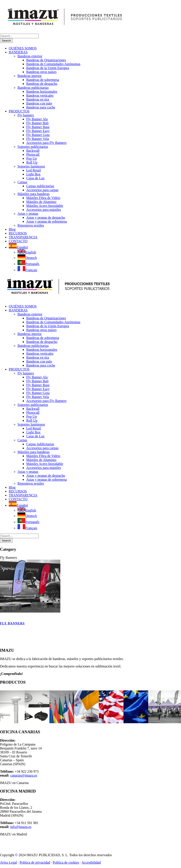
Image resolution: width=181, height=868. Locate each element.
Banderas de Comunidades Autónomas (53, 64)
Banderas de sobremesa (43, 80)
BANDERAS (18, 52)
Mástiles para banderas (34, 194)
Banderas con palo (39, 103)
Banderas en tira (38, 99)
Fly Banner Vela (38, 139)
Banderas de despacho (42, 84)
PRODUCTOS (19, 111)
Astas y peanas (28, 214)
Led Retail (34, 170)
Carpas (22, 182)
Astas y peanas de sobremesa (47, 221)
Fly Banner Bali (37, 123)
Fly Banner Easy (38, 131)
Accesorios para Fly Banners (46, 143)
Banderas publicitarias (33, 88)
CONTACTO (18, 241)
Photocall (33, 155)
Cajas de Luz (35, 178)
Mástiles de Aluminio (41, 202)
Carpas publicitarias (40, 186)
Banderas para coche (41, 107)
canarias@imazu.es (24, 775)
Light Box (33, 174)
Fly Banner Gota (38, 135)
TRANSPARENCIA (23, 237)
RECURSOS (18, 233)
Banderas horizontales (42, 92)
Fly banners (26, 115)
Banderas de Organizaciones (46, 60)
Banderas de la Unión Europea (48, 68)
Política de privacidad (35, 862)
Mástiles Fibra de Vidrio (43, 198)
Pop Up (31, 158)
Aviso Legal (8, 862)
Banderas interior (30, 76)
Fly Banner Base (38, 127)
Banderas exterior (30, 56)
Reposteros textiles (31, 225)
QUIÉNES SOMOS (23, 48)
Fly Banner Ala (37, 119)
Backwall (33, 151)
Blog (12, 229)
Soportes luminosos (31, 166)
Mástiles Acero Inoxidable (45, 206)
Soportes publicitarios (33, 147)
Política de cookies (66, 862)
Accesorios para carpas (42, 190)
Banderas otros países (41, 72)
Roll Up (32, 162)
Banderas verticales (40, 95)
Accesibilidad (91, 862)
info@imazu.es (21, 827)
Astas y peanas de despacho (46, 217)
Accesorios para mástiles (44, 210)
